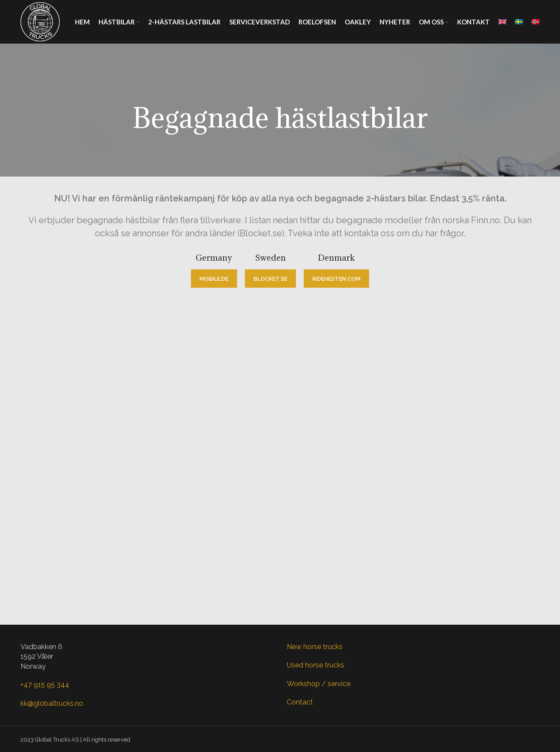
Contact (300, 702)
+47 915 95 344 (45, 685)
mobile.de (214, 279)
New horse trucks (315, 647)
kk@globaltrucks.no (52, 703)
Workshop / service (319, 684)
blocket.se (270, 279)
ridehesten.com (336, 279)
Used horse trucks (316, 665)
